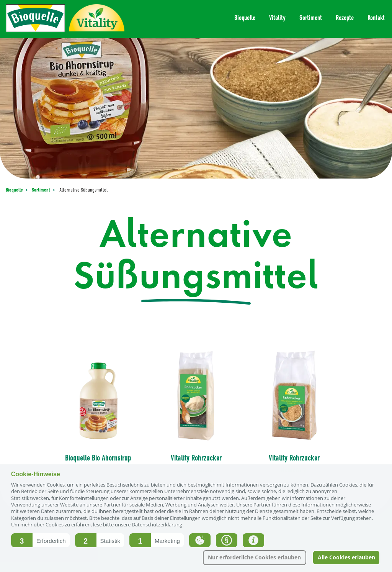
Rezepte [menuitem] (345, 18)
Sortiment (42, 190)
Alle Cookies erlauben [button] (346, 557)
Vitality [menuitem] (277, 18)
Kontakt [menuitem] (376, 18)
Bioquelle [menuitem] (245, 18)
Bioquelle (15, 190)
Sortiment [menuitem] (311, 18)
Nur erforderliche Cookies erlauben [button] (254, 557)
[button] (40, 540)
